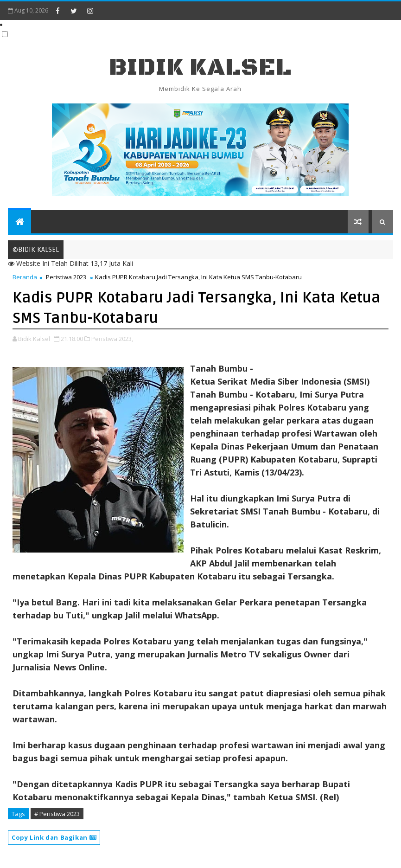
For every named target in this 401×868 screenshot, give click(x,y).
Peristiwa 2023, (112, 339)
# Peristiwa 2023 (57, 814)
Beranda (25, 277)
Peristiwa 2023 (66, 277)
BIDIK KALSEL (200, 68)
